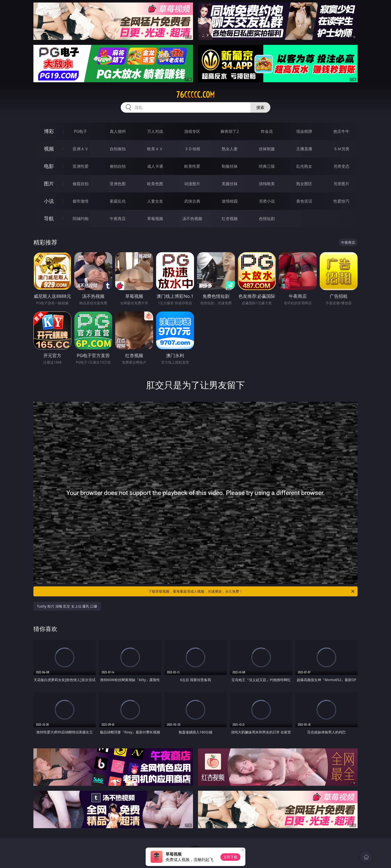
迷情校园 (230, 201)
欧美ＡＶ (155, 149)
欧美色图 (155, 184)
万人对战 (155, 131)
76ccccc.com (195, 95)
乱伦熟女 (304, 166)
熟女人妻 (230, 149)
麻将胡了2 (230, 131)
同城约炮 (81, 219)
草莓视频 (155, 219)
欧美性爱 (192, 166)
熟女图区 (304, 184)
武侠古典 (192, 201)
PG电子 (80, 131)
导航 (49, 218)
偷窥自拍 (81, 184)
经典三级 (267, 166)
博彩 (49, 131)
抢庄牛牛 (341, 131)
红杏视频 (230, 219)
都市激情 (81, 201)
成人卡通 (155, 166)
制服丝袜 (230, 166)
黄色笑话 (304, 201)
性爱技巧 (341, 201)
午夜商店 (118, 219)
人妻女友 (155, 201)
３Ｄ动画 (192, 149)
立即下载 (230, 857)
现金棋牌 (304, 131)
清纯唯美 (267, 184)
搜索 (260, 107)
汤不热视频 (192, 219)
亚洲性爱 (81, 166)
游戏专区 (192, 131)
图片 (49, 184)
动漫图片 (192, 184)
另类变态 (341, 166)
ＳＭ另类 (341, 149)
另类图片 (341, 184)
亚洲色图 (118, 184)
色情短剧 (267, 219)
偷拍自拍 (118, 166)
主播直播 (304, 149)
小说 (49, 201)
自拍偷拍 (118, 149)
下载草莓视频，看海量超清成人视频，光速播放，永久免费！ (252, 591)
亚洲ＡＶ (81, 149)
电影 (49, 166)
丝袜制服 (267, 149)
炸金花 (267, 131)
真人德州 (118, 131)
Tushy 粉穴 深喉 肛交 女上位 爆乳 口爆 (67, 606)
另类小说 (267, 201)
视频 (49, 149)
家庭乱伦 (118, 201)
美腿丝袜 (230, 184)
